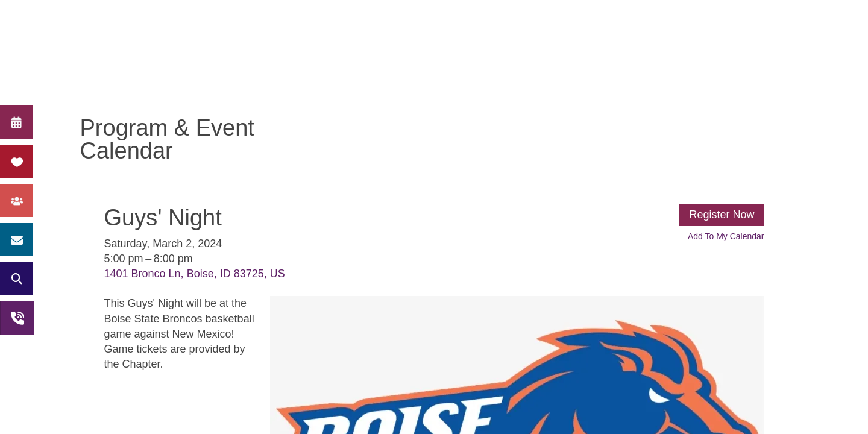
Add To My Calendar (726, 236)
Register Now (722, 215)
